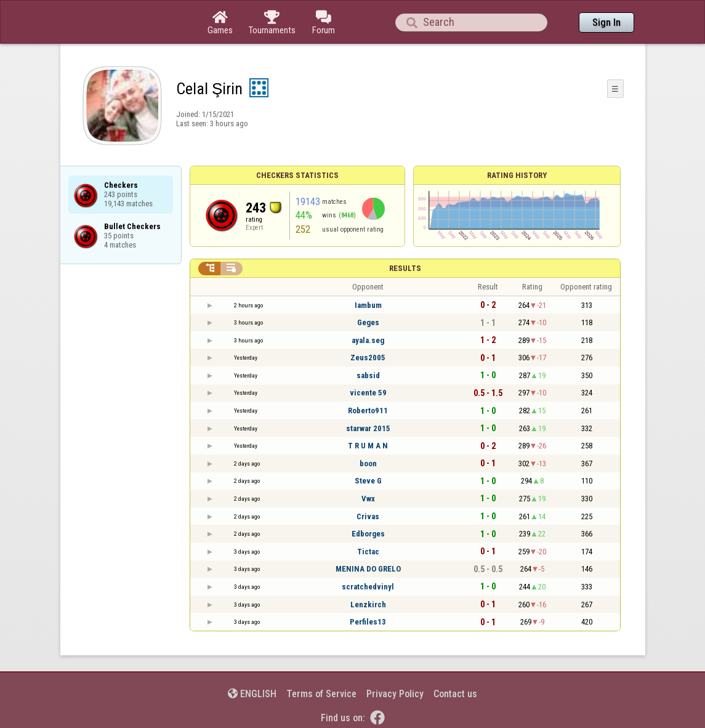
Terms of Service (321, 694)
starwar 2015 (368, 428)
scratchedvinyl (368, 587)
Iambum (368, 305)
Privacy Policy (395, 694)
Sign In (606, 22)
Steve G (368, 481)
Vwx (368, 499)
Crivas (368, 516)
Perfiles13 (368, 622)
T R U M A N (368, 446)
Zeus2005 (368, 358)
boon (368, 463)
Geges (368, 322)
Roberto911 (368, 411)
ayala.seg (368, 340)
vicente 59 (368, 393)
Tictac (368, 552)
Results (405, 268)
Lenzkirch (368, 605)
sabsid (368, 375)
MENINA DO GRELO (368, 569)
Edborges (368, 534)
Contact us (455, 694)
